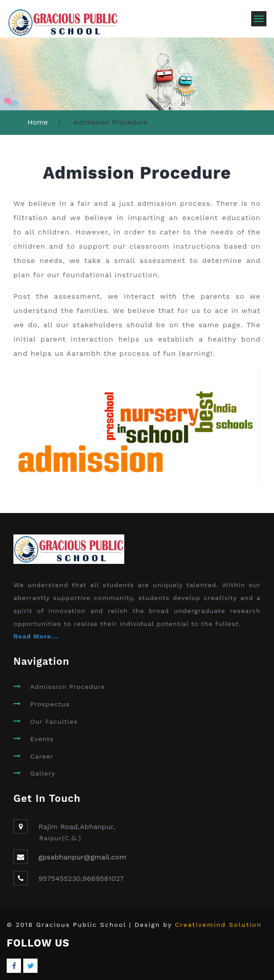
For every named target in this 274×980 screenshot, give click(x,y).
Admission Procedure (67, 687)
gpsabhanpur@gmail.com (82, 857)
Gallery (42, 773)
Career (42, 756)
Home (38, 122)
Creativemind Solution (218, 925)
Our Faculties (54, 721)
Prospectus (50, 704)
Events (42, 739)
